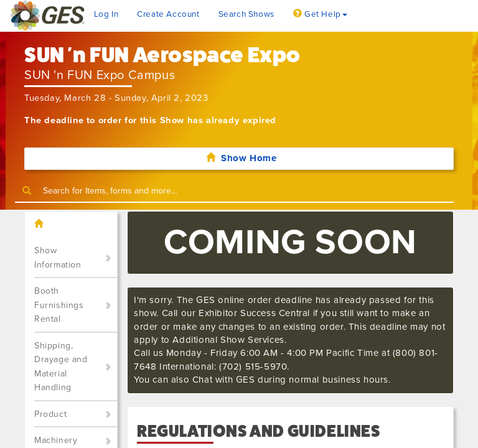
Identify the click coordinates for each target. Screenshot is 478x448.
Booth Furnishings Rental (59, 305)
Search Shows (246, 14)
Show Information (58, 258)
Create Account (168, 14)
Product (50, 414)
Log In (106, 14)
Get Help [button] (320, 14)
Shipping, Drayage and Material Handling (61, 367)
